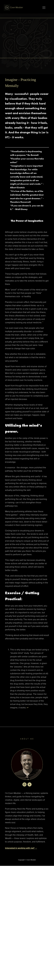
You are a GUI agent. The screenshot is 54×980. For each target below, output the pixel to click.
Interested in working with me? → (21, 848)
